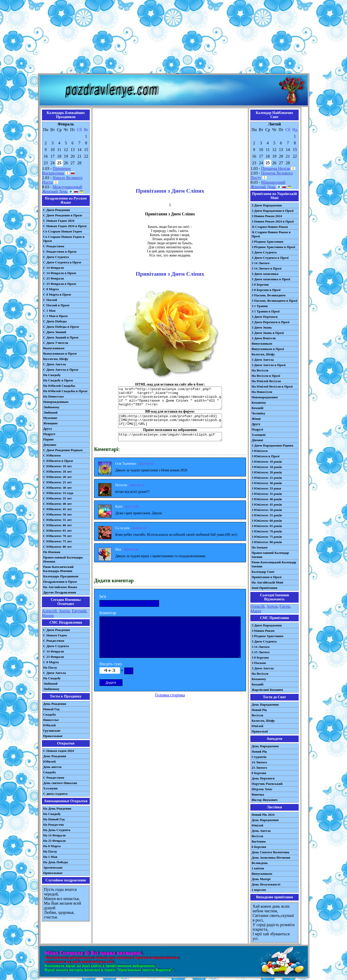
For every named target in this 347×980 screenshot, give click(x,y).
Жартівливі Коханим (267, 690)
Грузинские (52, 731)
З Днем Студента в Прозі (270, 258)
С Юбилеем (52, 455)
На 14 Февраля (54, 835)
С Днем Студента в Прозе (62, 262)
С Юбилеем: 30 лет (58, 488)
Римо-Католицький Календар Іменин (274, 564)
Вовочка (258, 794)
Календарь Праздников (61, 576)
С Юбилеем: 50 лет (58, 514)
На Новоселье (54, 396)
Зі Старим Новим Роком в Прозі (271, 234)
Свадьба (49, 714)
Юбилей (49, 725)
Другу (48, 429)
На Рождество (54, 825)
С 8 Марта (51, 289)
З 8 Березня (260, 284)
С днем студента (55, 794)
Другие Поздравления (60, 592)
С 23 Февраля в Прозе (60, 284)
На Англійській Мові (267, 582)
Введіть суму (111, 664)
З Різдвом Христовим (267, 242)
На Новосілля (262, 392)
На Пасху (50, 667)
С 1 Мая (49, 311)
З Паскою (259, 663)
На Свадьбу (52, 375)
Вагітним (259, 841)
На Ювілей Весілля (266, 381)
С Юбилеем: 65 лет (58, 530)
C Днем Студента (56, 646)
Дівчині (257, 440)
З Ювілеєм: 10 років (267, 462)
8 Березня (259, 773)
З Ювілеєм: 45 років (267, 504)
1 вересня (259, 890)
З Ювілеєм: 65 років (267, 526)
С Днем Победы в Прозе (61, 327)
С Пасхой (50, 300)
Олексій (258, 606)
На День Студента (57, 830)
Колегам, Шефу (263, 354)
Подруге (49, 434)
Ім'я (103, 596)
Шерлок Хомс (262, 789)
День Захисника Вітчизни (271, 858)
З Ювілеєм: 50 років (267, 510)
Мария (48, 616)
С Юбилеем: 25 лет (58, 482)
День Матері (261, 879)
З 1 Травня (260, 306)
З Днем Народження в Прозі (273, 211)
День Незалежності (266, 884)
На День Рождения (57, 808)
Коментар (108, 613)
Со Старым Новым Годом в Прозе (64, 239)
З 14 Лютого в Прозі (267, 268)
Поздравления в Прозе (60, 582)
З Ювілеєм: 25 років (267, 478)
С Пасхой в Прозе (56, 305)
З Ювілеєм (260, 451)
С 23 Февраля (54, 278)
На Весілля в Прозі (266, 376)
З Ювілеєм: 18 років (267, 467)
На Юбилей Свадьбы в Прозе (65, 391)
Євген (285, 606)
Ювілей (258, 726)
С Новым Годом (55, 635)
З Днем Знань (262, 327)
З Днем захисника (265, 274)
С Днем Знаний (55, 332)
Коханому (259, 403)
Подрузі (257, 429)
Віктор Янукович (265, 800)
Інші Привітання (265, 588)
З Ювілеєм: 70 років (267, 531)
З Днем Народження (267, 205)
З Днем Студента (264, 252)
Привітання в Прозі (267, 577)
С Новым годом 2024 (59, 751)
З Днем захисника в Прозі (271, 279)
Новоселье (51, 720)
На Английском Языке (60, 587)
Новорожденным (56, 402)
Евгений (79, 611)
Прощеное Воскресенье (57, 171)
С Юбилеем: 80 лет (58, 547)
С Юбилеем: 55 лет (58, 520)
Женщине (51, 423)
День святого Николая (60, 783)
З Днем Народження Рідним (272, 445)
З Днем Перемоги (265, 317)
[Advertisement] (174, 38)
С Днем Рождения (57, 210)
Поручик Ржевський (267, 784)
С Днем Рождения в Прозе (63, 215)
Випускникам (262, 343)
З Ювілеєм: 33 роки (266, 488)
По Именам (52, 552)
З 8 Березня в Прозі (266, 290)
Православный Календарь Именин (63, 559)
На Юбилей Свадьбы (59, 386)
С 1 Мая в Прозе (56, 316)
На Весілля (260, 370)
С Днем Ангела (55, 364)
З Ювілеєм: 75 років (267, 537)
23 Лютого (259, 768)
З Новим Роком (263, 631)
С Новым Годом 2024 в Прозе (65, 226)
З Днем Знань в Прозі (268, 333)
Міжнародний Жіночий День (268, 185)
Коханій (258, 408)
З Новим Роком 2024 (267, 216)
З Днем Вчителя (264, 338)
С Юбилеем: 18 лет (58, 471)
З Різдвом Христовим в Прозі (273, 247)
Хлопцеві (259, 435)
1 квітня (258, 868)
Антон (64, 611)
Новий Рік (259, 710)
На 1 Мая (50, 857)
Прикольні (260, 731)
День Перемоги (263, 778)
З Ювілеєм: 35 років (267, 494)
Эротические (53, 867)
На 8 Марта (52, 846)
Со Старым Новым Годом (63, 231)
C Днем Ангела (55, 673)
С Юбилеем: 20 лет (58, 477)
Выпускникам (54, 348)
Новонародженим (265, 397)
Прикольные (53, 736)
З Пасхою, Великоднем (269, 295)
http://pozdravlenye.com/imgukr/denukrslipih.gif (170, 437)
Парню (48, 439)
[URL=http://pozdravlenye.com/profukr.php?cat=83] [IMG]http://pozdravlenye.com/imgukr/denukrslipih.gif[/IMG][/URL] (170, 421)
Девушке (50, 445)
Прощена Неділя (276, 168)
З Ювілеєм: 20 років (267, 472)
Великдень (260, 863)
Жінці (256, 419)
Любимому (51, 407)
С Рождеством (54, 246)
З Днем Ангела (263, 360)
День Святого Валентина (271, 852)
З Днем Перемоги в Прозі (271, 322)
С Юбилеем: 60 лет (58, 525)
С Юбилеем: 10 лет (58, 466)
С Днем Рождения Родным (63, 450)
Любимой (50, 412)
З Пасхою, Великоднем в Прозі (275, 301)
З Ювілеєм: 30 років (267, 483)
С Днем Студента (56, 257)
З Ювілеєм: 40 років (267, 499)
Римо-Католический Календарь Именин (58, 569)
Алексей (49, 611)
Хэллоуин (51, 788)
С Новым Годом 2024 (59, 221)
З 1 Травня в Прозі (266, 311)
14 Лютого (259, 762)
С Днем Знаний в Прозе (61, 337)
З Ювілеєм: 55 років (267, 515)
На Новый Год (54, 819)
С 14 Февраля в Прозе (60, 273)
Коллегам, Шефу (56, 359)
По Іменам (260, 547)
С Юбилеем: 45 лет (58, 509)
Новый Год (51, 709)
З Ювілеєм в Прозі (266, 456)
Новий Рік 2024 (263, 815)
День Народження (265, 704)
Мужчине (50, 418)
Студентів (259, 757)
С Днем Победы (55, 321)
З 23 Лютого (261, 652)
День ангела (52, 767)
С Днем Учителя (56, 343)
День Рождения (55, 704)
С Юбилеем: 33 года (58, 493)
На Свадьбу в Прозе (58, 380)
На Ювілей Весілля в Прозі (272, 386)
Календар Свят (263, 572)
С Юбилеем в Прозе (58, 461)
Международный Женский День (62, 189)
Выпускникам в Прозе (60, 353)
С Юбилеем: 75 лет (58, 541)
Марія (256, 611)
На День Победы (56, 862)
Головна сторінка (170, 695)
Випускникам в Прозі (268, 349)
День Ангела (261, 831)
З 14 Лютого (261, 263)
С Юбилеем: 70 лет (58, 536)
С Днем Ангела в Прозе (61, 370)
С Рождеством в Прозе (60, 252)
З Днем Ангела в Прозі (269, 365)
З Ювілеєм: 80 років (267, 542)
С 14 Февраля (54, 268)
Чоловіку (259, 413)
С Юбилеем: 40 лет (58, 504)
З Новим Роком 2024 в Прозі (273, 221)
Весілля (258, 715)
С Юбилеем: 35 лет (58, 498)
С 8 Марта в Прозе (57, 294)
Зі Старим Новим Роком (270, 227)
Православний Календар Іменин (270, 555)
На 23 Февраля (54, 841)
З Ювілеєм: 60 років (267, 521)
